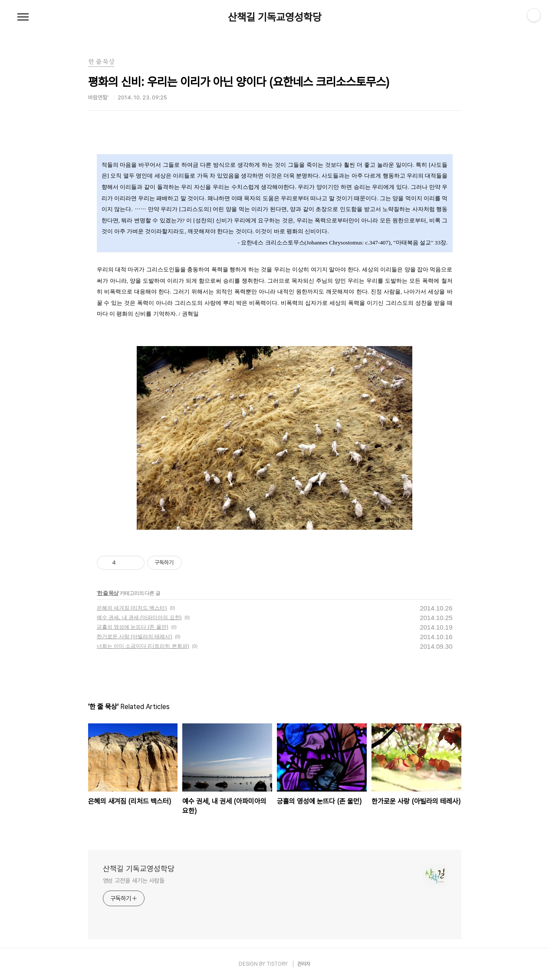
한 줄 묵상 (108, 593)
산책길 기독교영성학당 (275, 17)
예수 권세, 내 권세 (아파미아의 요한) (139, 617)
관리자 (304, 964)
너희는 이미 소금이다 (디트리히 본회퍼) (143, 646)
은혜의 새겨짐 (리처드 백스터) (132, 608)
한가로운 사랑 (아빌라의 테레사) (135, 637)
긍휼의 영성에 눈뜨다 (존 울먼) (133, 627)
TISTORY (277, 964)
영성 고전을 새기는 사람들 (134, 881)
